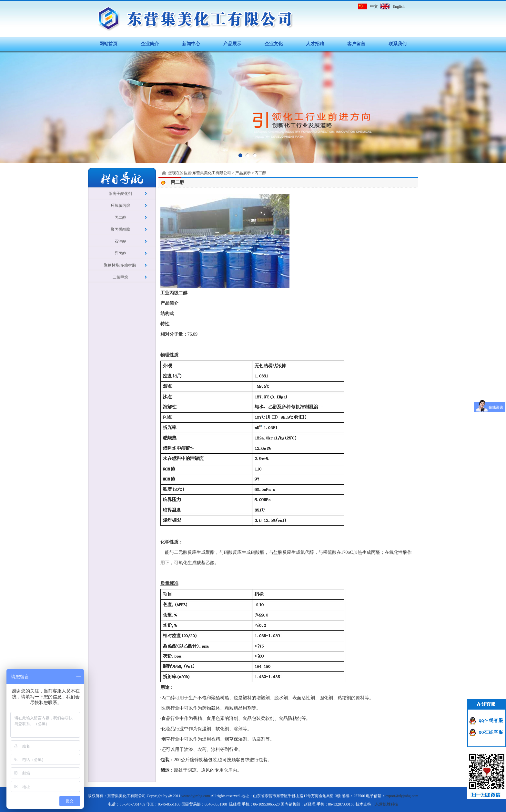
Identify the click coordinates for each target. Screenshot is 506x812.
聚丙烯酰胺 (120, 229)
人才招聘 (315, 44)
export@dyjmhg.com (402, 796)
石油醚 (120, 241)
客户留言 (356, 44)
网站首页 (108, 44)
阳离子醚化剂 (120, 194)
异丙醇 (120, 253)
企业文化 (274, 44)
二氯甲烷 (120, 277)
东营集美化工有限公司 (212, 173)
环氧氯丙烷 (120, 206)
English (399, 6)
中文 (374, 6)
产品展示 (232, 44)
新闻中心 (191, 44)
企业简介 (150, 44)
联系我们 (398, 44)
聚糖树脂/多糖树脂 (120, 265)
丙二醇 (120, 217)
